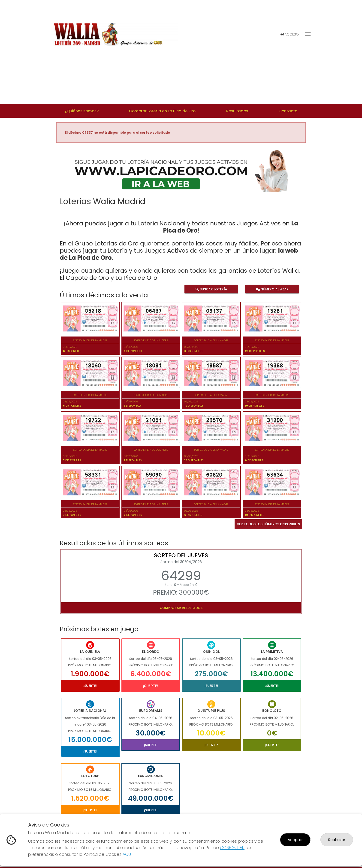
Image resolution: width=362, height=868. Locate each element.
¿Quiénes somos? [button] (82, 111)
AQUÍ (127, 854)
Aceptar (295, 840)
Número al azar (272, 289)
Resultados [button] (237, 111)
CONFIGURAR (232, 848)
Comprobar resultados (181, 608)
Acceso (290, 34)
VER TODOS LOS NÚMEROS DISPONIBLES (268, 524)
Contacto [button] (288, 111)
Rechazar (337, 840)
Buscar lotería (211, 289)
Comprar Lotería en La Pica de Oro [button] (162, 111)
